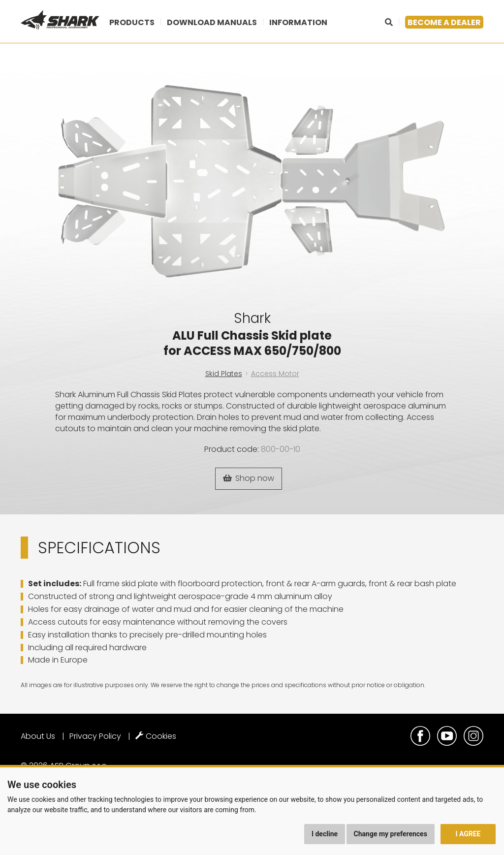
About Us (38, 736)
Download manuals (212, 22)
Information (298, 22)
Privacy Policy (95, 736)
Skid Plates (224, 374)
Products (132, 22)
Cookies (156, 736)
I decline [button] (325, 834)
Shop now (249, 478)
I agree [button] (468, 834)
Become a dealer (444, 22)
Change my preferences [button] (391, 834)
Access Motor (275, 374)
